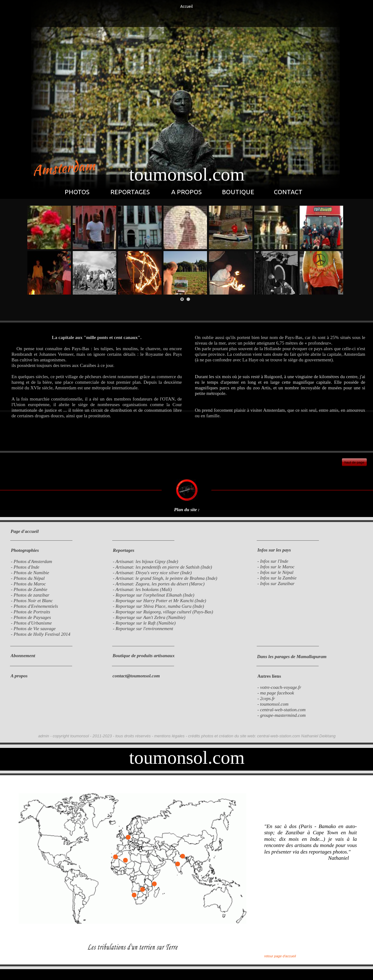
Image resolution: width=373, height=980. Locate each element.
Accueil (186, 6)
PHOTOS (77, 192)
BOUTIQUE (238, 192)
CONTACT (288, 192)
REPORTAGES (130, 192)
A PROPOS (186, 192)
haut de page (354, 462)
